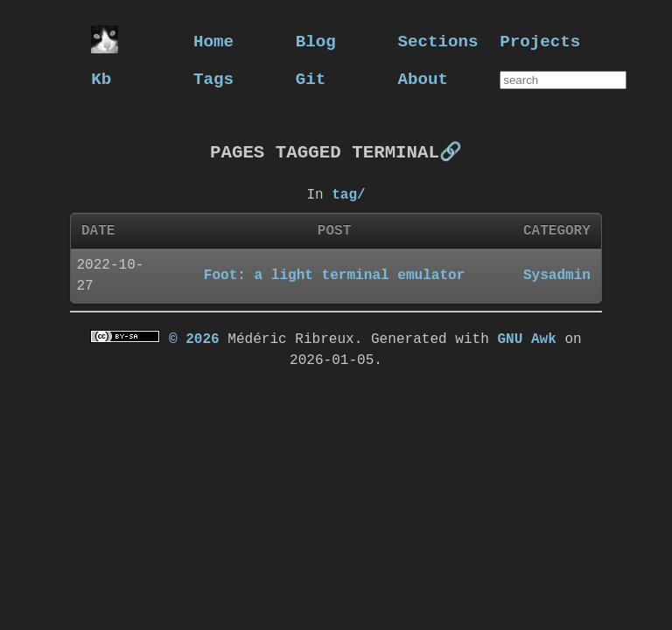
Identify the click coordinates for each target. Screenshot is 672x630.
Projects (540, 41)
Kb (101, 78)
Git (311, 78)
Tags (213, 78)
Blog (316, 41)
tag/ (348, 194)
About (423, 78)
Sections (438, 41)
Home (213, 41)
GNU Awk (526, 339)
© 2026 (194, 339)
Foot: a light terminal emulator (334, 275)
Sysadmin (557, 275)
